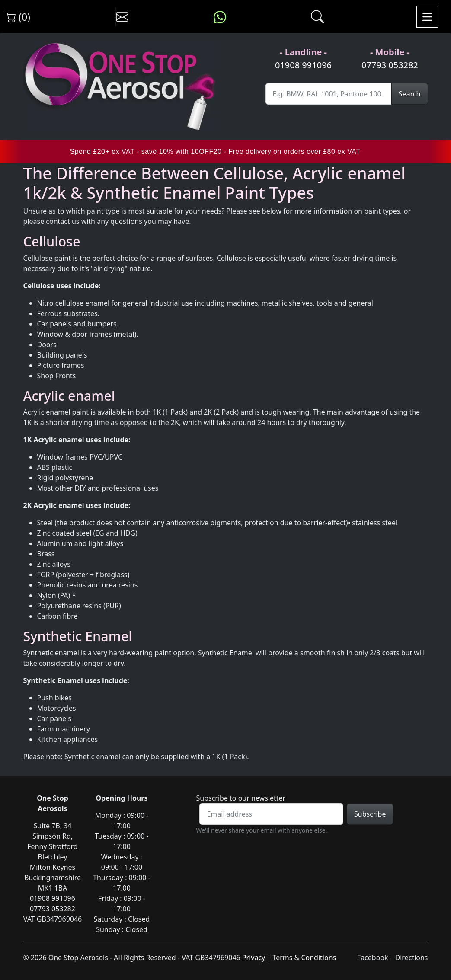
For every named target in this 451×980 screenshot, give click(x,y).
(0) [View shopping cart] (18, 17)
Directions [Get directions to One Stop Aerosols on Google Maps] (412, 958)
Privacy (254, 958)
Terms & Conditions (304, 958)
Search (410, 94)
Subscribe (370, 814)
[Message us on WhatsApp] (220, 17)
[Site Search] (329, 94)
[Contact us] (122, 17)
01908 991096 (303, 65)
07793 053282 (390, 65)
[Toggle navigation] (427, 17)
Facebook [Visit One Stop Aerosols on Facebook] (373, 958)
